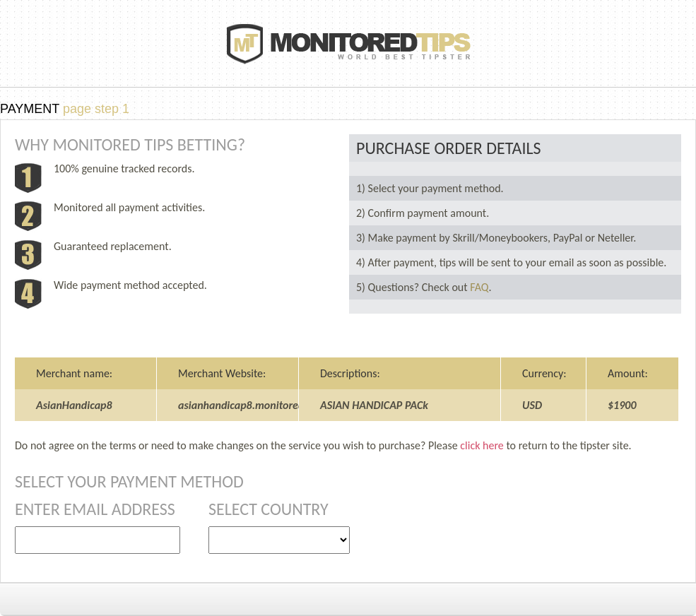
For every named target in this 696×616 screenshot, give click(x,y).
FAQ (479, 287)
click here (482, 445)
